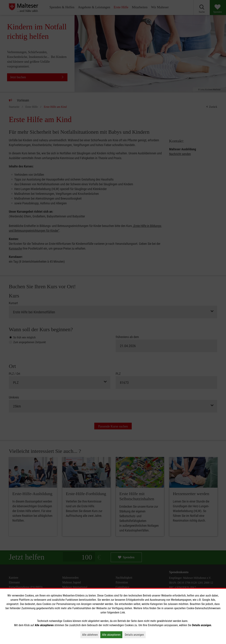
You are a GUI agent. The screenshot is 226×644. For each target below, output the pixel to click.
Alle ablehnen (91, 635)
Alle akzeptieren (112, 635)
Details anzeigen (135, 635)
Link (122, 612)
